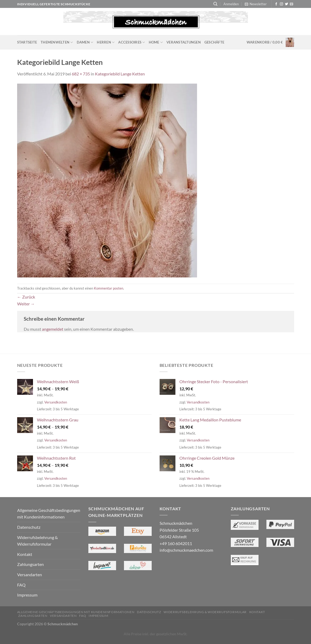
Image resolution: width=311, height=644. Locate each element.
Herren (106, 42)
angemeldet (53, 329)
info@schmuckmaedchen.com (186, 550)
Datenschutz (29, 527)
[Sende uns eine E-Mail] (291, 4)
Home (156, 42)
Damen (85, 42)
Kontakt (25, 554)
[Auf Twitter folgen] (286, 4)
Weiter (26, 304)
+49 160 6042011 (176, 543)
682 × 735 (81, 74)
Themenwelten (57, 42)
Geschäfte (214, 42)
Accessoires (131, 42)
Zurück (26, 297)
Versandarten (30, 575)
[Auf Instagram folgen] (281, 4)
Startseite (27, 42)
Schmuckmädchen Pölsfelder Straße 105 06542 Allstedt (179, 530)
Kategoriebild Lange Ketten (120, 74)
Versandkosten (56, 402)
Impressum (27, 595)
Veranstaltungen (184, 42)
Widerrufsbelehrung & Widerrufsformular (37, 541)
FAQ (21, 585)
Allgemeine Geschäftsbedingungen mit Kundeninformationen (49, 514)
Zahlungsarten (30, 564)
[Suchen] (215, 4)
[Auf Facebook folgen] (276, 4)
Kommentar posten (109, 288)
